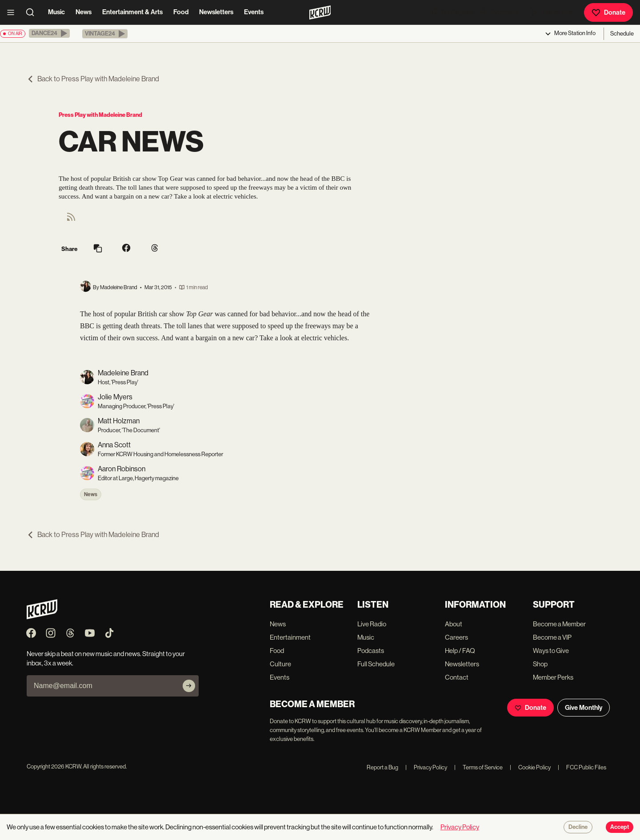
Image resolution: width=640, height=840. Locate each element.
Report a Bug (382, 767)
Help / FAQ (460, 651)
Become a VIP (552, 637)
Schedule (622, 34)
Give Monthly (584, 708)
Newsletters (216, 12)
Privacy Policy (426, 767)
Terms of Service (478, 767)
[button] (49, 33)
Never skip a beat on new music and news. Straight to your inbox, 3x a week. (106, 658)
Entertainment (290, 637)
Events (254, 12)
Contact (457, 677)
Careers (456, 637)
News (84, 12)
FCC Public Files (582, 767)
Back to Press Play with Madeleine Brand (93, 79)
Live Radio (372, 624)
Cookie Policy (530, 767)
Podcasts (499, 12)
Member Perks (553, 677)
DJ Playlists (452, 12)
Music (56, 12)
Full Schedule (376, 664)
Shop (540, 664)
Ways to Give (551, 651)
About (454, 624)
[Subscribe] (189, 686)
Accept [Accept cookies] (620, 827)
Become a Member (559, 624)
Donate (608, 12)
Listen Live (552, 12)
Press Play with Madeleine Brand (100, 115)
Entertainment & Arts (132, 12)
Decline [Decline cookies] (578, 827)
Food (181, 12)
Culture (280, 664)
